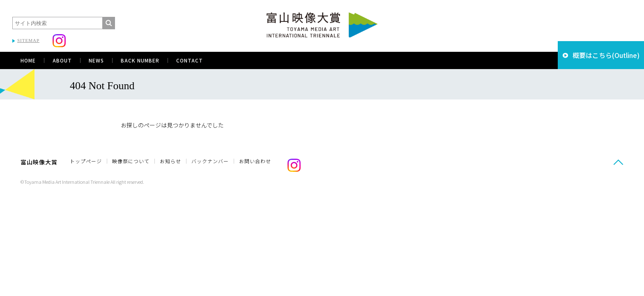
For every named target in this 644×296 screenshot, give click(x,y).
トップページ (86, 161)
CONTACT (190, 60)
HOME (28, 60)
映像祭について (131, 161)
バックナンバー (210, 161)
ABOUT (62, 60)
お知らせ (170, 161)
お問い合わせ (255, 161)
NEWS (96, 60)
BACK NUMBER (140, 60)
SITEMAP (28, 40)
